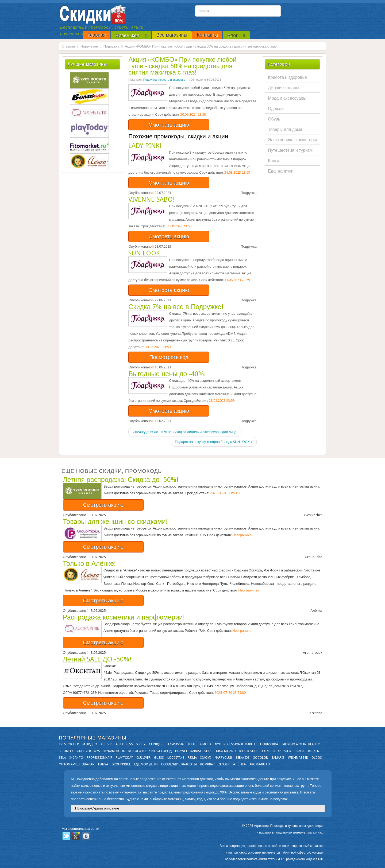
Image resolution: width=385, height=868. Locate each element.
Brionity (66, 751)
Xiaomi (206, 758)
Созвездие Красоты (179, 764)
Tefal (192, 744)
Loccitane (176, 758)
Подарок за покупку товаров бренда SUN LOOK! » (214, 442)
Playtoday (124, 758)
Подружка (111, 46)
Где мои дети (146, 764)
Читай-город (160, 751)
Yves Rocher (69, 744)
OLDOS (317, 758)
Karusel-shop (201, 751)
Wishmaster (298, 758)
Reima (192, 758)
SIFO (288, 751)
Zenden (224, 764)
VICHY (141, 744)
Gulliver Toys (88, 751)
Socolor (261, 758)
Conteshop (271, 751)
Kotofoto (137, 751)
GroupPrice (121, 764)
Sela (62, 758)
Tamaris (278, 758)
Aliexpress (124, 744)
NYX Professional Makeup (236, 744)
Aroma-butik (260, 764)
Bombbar (207, 764)
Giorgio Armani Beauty (301, 744)
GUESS (159, 758)
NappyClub (223, 758)
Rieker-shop (249, 751)
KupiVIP (106, 744)
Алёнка (240, 764)
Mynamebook (114, 751)
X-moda (205, 744)
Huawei (181, 751)
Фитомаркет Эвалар (77, 764)
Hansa (103, 764)
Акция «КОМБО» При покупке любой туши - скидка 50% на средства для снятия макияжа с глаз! (182, 66)
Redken (314, 751)
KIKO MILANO (226, 751)
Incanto (76, 758)
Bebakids (243, 758)
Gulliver (143, 758)
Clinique (156, 744)
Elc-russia (175, 744)
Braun (300, 751)
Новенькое (89, 46)
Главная (68, 46)
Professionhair (99, 758)
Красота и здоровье (172, 80)
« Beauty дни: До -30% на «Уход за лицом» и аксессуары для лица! (185, 432)
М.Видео (90, 744)
